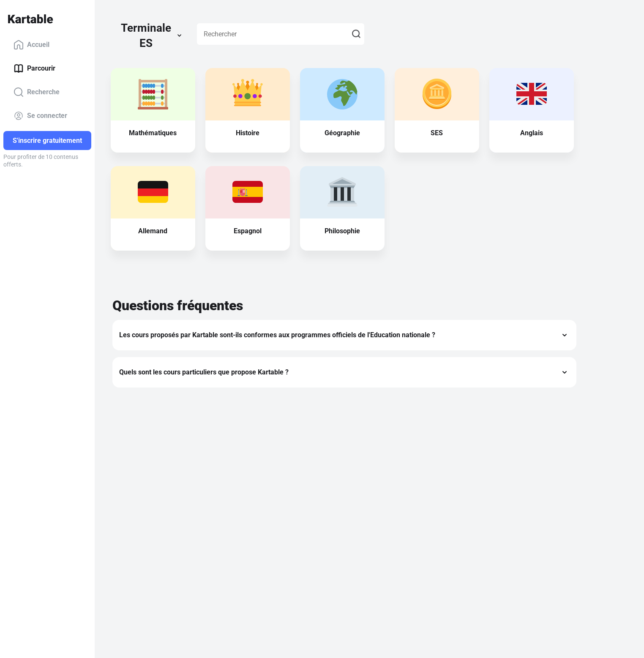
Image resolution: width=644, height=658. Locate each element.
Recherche (37, 92)
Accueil (31, 45)
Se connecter (40, 116)
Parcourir (34, 68)
